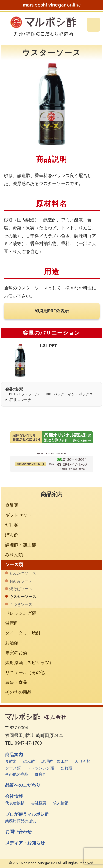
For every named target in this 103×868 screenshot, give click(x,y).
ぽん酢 (12, 535)
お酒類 (12, 643)
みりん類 (14, 555)
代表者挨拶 (15, 803)
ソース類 (14, 564)
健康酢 (12, 623)
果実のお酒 (16, 653)
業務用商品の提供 (21, 821)
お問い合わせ (18, 832)
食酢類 (12, 505)
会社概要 (39, 803)
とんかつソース (23, 573)
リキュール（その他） (27, 672)
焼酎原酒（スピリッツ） (29, 663)
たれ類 (66, 768)
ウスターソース (23, 597)
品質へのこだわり (23, 785)
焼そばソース (21, 589)
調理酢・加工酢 (21, 545)
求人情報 (61, 803)
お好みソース (21, 581)
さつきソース (21, 604)
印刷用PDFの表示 (52, 311)
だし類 (12, 525)
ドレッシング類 (21, 613)
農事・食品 (16, 682)
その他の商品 (18, 692)
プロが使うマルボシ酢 (27, 814)
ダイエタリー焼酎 (23, 633)
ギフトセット (18, 515)
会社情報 (14, 796)
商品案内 (14, 755)
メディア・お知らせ (25, 843)
